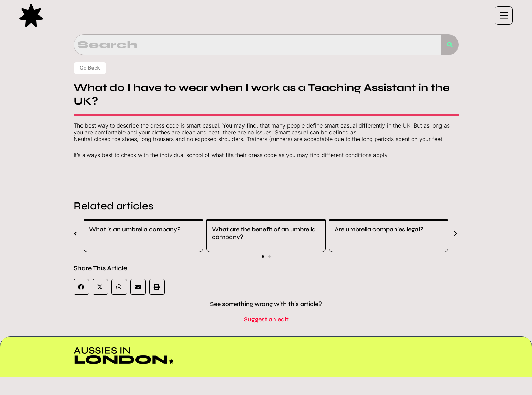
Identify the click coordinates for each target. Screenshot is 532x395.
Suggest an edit (266, 319)
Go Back (90, 68)
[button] (334, 15)
